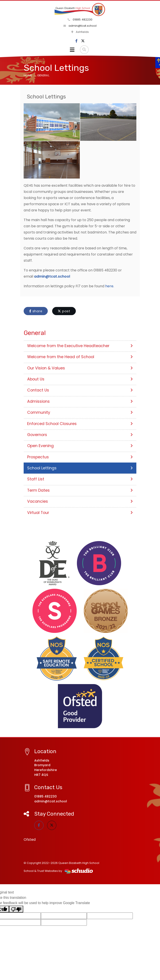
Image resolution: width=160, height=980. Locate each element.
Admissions (80, 401)
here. (110, 286)
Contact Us (80, 390)
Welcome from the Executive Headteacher (80, 346)
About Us (80, 379)
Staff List (80, 479)
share (36, 311)
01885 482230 (80, 20)
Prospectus (80, 457)
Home (28, 75)
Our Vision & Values (80, 368)
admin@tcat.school (80, 26)
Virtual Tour (80, 513)
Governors (80, 435)
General (43, 75)
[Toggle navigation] (72, 50)
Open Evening (80, 446)
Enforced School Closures (80, 424)
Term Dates (80, 490)
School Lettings (80, 468)
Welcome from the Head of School (80, 357)
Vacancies (80, 501)
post (64, 311)
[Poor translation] (16, 909)
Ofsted (30, 840)
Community (80, 412)
